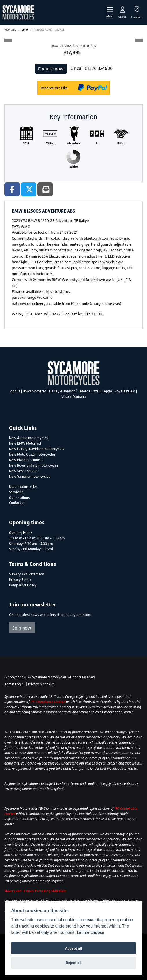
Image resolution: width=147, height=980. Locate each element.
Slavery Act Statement (26, 574)
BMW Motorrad (35, 391)
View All (10, 30)
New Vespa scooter (24, 471)
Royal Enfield (125, 391)
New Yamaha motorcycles (30, 477)
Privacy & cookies (41, 684)
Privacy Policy (20, 580)
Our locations (19, 498)
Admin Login (14, 684)
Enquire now (51, 69)
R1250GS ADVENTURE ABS (49, 30)
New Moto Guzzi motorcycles (32, 454)
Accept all (73, 948)
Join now (22, 628)
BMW (25, 30)
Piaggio (106, 391)
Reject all (73, 963)
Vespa (66, 397)
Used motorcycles (23, 487)
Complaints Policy (23, 585)
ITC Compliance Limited (48, 702)
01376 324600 (99, 68)
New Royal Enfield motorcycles (34, 465)
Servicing (16, 492)
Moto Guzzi (89, 391)
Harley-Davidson (63, 391)
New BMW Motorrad (25, 443)
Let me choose (90, 933)
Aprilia (15, 391)
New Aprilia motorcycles (28, 438)
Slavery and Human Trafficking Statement (35, 891)
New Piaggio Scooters (26, 460)
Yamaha (79, 397)
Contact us (17, 503)
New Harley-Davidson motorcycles (36, 449)
